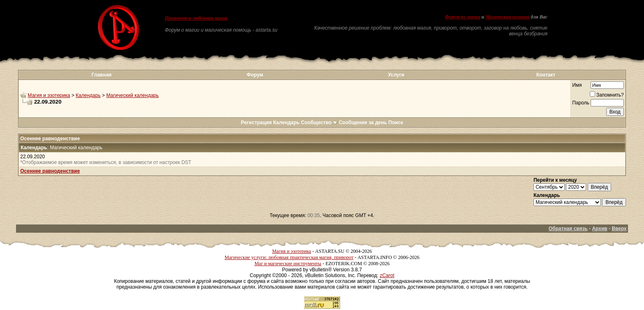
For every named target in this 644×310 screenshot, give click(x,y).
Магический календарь (133, 95)
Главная (102, 75)
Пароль (581, 103)
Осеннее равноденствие (50, 171)
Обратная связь (568, 229)
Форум (255, 75)
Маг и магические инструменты (288, 264)
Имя (577, 85)
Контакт (546, 75)
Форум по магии (462, 17)
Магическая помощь (507, 17)
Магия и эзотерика (49, 95)
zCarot (387, 275)
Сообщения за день (363, 123)
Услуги (396, 75)
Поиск (396, 123)
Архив (599, 229)
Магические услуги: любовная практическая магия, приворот (289, 257)
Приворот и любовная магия (196, 18)
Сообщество (319, 123)
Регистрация (256, 123)
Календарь (88, 95)
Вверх (619, 229)
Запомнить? (607, 95)
